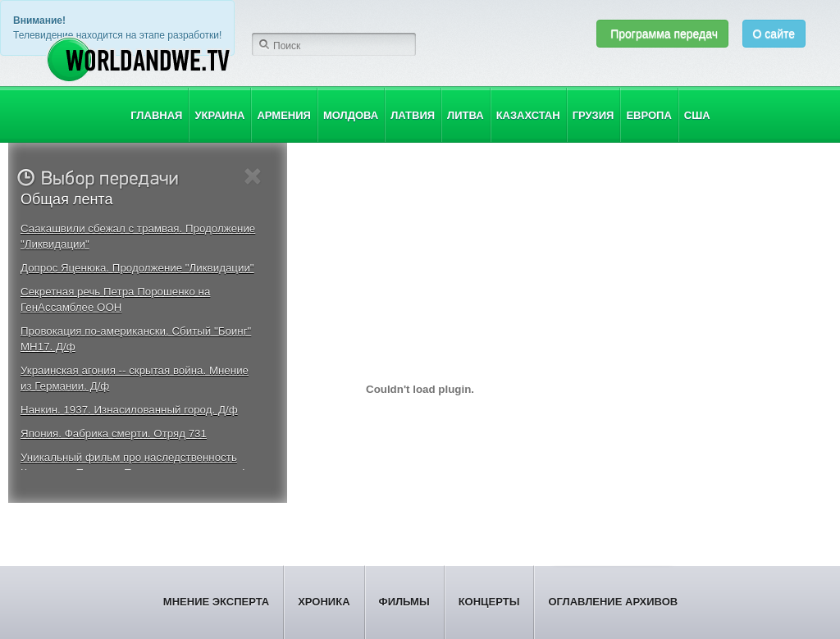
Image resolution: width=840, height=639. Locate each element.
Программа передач (662, 34)
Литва (466, 115)
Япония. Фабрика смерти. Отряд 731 (114, 434)
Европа (648, 115)
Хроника (324, 602)
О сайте (774, 34)
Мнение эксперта (216, 602)
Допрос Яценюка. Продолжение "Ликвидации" (137, 268)
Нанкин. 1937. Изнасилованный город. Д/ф (129, 410)
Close (253, 177)
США (697, 115)
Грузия (593, 115)
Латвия (413, 115)
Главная (156, 115)
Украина (219, 115)
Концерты (489, 602)
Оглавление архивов (613, 602)
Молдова (351, 115)
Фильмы (404, 602)
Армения (283, 115)
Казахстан (528, 115)
